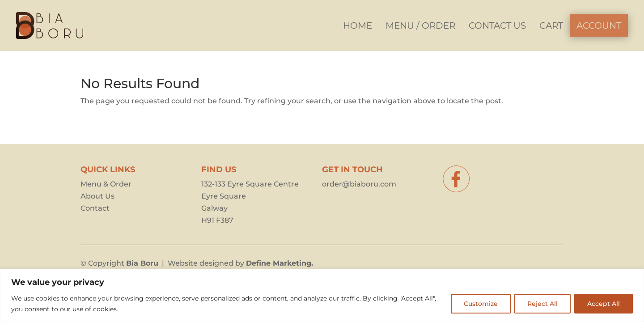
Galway (214, 208)
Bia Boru (142, 263)
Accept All (604, 304)
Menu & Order (106, 184)
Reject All (542, 304)
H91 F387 (217, 220)
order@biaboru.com (360, 184)
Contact (95, 208)
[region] (322, 295)
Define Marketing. (280, 263)
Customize (481, 304)
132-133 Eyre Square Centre (250, 184)
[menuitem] (358, 25)
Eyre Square (224, 196)
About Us (97, 196)
